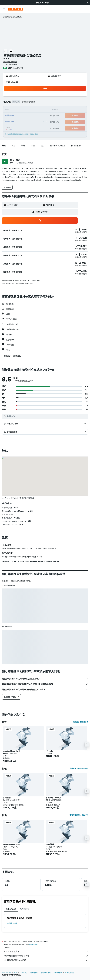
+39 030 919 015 (10, 65)
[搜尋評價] (47, 416)
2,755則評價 (18, 68)
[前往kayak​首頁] (16, 9)
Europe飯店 (24, 973)
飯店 (16, 973)
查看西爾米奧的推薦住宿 (79, 815)
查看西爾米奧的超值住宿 (79, 768)
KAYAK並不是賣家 (46, 952)
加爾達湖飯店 (58, 973)
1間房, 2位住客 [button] (12, 82)
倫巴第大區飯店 (46, 973)
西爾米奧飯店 (12, 923)
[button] (87, 3)
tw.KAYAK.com (7, 973)
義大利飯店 (34, 973)
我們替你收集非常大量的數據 (46, 956)
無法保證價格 (33, 944)
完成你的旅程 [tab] (11, 909)
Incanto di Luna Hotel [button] (11, 751)
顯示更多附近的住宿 (80, 722)
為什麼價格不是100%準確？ (46, 960)
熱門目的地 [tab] (24, 909)
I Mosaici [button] (50, 751)
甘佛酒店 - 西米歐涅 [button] (54, 798)
